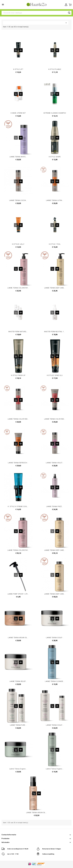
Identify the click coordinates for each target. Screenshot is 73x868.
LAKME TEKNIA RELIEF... (18, 681)
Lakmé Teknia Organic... (18, 769)
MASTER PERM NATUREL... (18, 332)
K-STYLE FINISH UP (18, 375)
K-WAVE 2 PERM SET (18, 113)
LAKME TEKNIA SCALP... (55, 638)
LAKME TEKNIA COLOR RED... (18, 419)
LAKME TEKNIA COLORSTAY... (18, 288)
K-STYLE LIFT (18, 69)
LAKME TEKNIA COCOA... (18, 200)
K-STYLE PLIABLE (55, 69)
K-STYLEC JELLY (18, 244)
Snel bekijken (21, 50)
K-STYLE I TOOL (55, 244)
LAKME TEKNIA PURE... (18, 725)
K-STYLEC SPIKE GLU (55, 375)
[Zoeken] (36, 13)
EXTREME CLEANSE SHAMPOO (55, 113)
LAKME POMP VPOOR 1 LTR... (18, 594)
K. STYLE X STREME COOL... (18, 506)
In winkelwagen (16, 50)
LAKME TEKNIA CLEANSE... (55, 681)
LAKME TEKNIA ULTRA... (55, 200)
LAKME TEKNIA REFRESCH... (18, 463)
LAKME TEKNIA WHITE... (18, 157)
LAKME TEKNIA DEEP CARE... (55, 288)
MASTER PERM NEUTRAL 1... (55, 332)
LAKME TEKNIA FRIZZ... (55, 506)
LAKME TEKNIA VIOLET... (55, 463)
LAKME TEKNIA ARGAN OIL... (18, 638)
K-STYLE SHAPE (55, 157)
